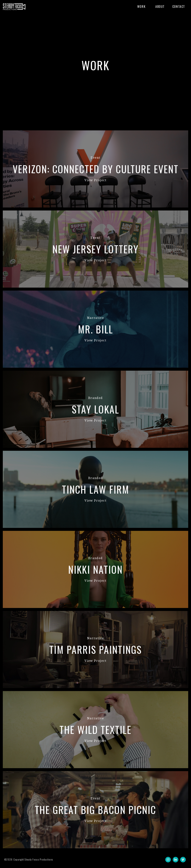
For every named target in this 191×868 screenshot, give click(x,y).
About (160, 7)
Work (141, 7)
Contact (179, 7)
